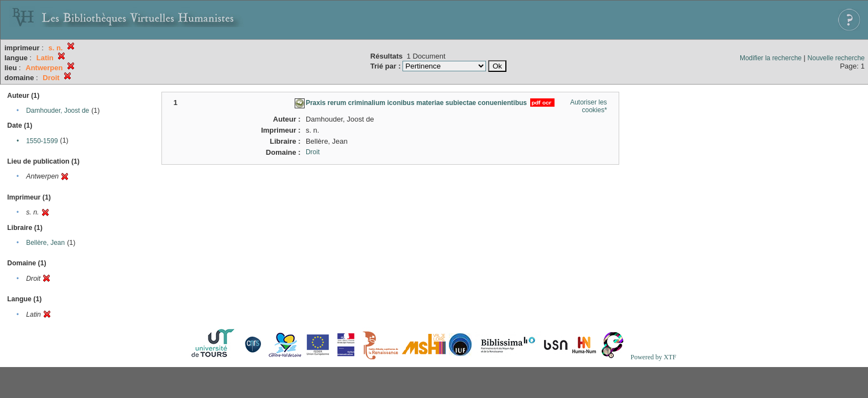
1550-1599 (42, 141)
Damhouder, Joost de (57, 111)
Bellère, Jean (45, 243)
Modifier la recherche (771, 58)
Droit (313, 152)
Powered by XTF (653, 357)
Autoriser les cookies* (589, 106)
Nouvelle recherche (836, 58)
